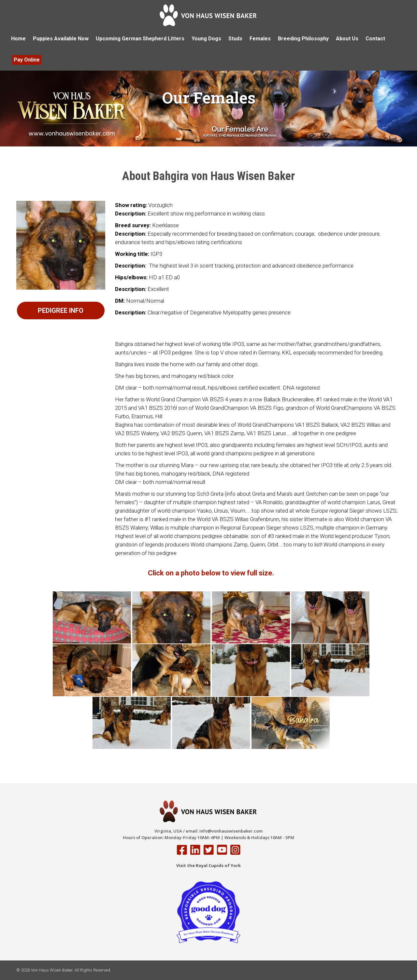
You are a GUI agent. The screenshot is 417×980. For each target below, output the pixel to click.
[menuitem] (18, 39)
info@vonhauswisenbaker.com (231, 831)
